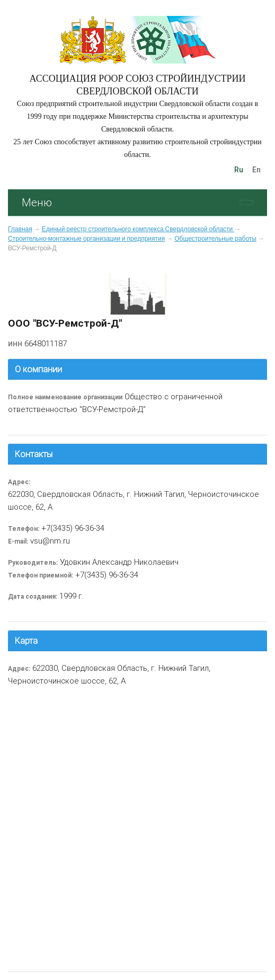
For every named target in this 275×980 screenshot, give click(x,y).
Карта (26, 641)
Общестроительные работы (215, 239)
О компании (38, 369)
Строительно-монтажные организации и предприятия (86, 239)
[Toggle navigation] (246, 203)
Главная (20, 229)
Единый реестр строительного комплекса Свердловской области (138, 229)
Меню (37, 202)
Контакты (34, 454)
